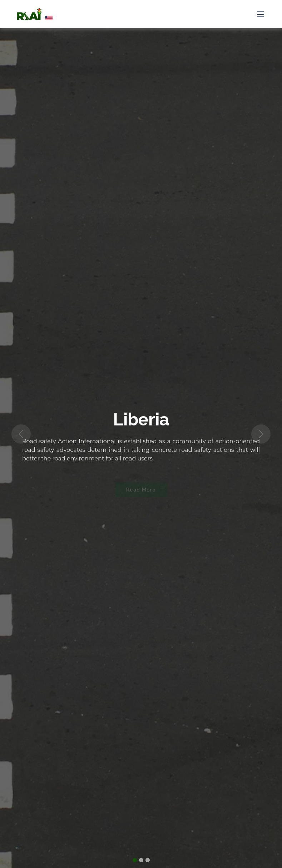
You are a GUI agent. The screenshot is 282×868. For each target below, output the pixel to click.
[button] (21, 434)
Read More (141, 492)
